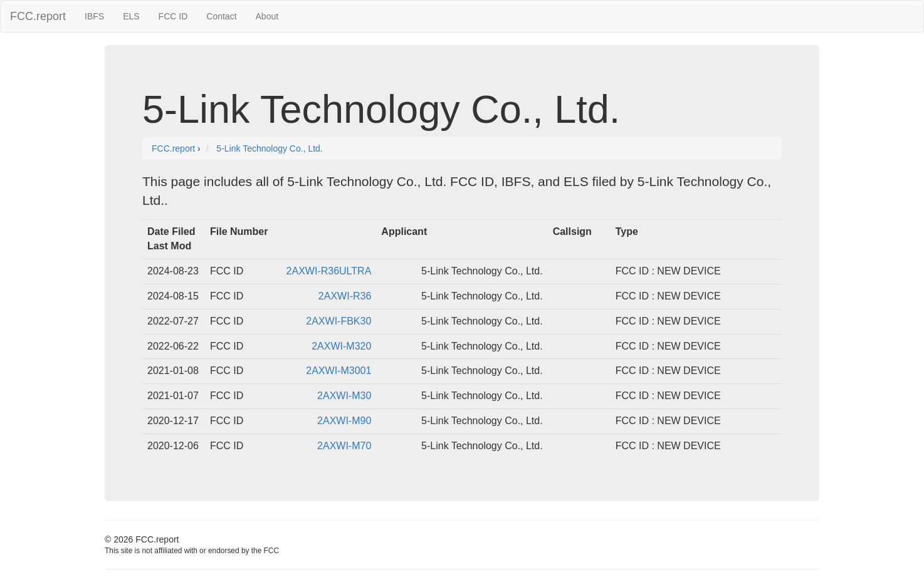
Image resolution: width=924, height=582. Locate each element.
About (267, 16)
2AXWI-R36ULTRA (329, 271)
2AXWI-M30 (344, 396)
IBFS (94, 16)
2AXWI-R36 (345, 296)
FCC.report (38, 16)
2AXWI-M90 (344, 421)
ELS (131, 16)
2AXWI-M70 (344, 446)
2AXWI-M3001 (339, 371)
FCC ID (173, 16)
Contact (221, 16)
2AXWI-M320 (341, 346)
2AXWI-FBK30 (339, 321)
